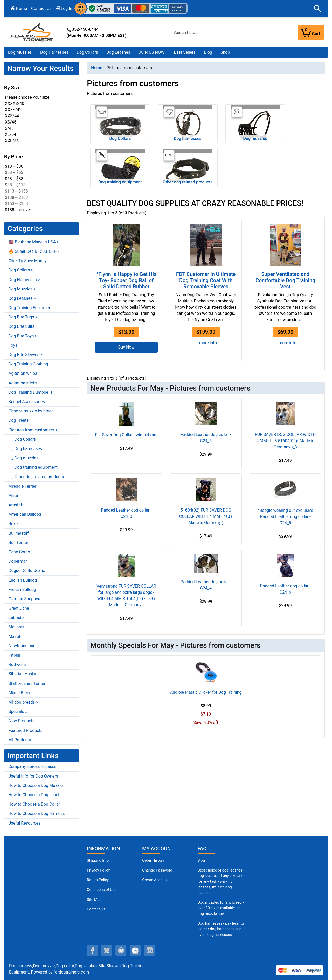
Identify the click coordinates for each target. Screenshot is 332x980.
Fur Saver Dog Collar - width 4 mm (126, 435)
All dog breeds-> (23, 702)
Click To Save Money (27, 261)
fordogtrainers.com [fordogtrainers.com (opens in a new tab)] (71, 972)
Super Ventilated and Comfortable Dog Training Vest (285, 280)
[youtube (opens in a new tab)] (135, 950)
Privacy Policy (98, 870)
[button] (317, 9)
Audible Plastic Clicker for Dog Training (206, 692)
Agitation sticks (23, 383)
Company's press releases (32, 767)
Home (19, 8)
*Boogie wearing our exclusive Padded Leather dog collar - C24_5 (285, 517)
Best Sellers (185, 52)
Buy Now (126, 347)
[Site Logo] (32, 32)
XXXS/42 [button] (13, 110)
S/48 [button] (9, 128)
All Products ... (22, 740)
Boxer (14, 524)
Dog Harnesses (54, 52)
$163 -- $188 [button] (16, 204)
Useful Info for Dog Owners (33, 776)
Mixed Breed (20, 693)
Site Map (94, 900)
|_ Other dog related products (36, 477)
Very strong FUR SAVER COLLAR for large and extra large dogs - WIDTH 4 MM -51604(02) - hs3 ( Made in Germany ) (126, 596)
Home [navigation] (97, 68)
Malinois (16, 627)
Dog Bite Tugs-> (23, 317)
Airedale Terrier (23, 486)
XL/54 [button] (11, 135)
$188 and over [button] (18, 210)
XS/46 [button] (11, 122)
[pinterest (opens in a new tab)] (121, 950)
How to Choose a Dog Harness (37, 814)
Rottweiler (18, 665)
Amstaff (16, 505)
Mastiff (15, 637)
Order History (153, 860)
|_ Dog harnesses (25, 449)
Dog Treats (19, 420)
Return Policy (98, 880)
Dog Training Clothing (28, 364)
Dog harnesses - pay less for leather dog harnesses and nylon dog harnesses (221, 929)
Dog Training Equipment (31, 308)
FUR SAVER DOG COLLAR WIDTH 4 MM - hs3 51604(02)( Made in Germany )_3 (285, 441)
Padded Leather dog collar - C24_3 (126, 513)
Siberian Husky (22, 674)
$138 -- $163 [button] (16, 197)
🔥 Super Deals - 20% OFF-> (34, 251)
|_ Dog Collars (22, 439)
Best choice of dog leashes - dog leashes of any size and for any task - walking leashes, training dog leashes (221, 882)
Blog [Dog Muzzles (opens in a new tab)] (201, 860)
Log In (64, 8)
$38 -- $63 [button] (14, 172)
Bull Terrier (18, 543)
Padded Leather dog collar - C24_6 (285, 589)
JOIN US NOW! (152, 52)
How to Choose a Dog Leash (34, 795)
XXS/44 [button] (12, 116)
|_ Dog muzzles (23, 458)
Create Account (155, 880)
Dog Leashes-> (22, 298)
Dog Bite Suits (22, 326)
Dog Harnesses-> (24, 280)
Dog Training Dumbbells (30, 392)
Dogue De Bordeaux (27, 571)
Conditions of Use (102, 890)
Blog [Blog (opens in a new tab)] (208, 52)
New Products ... (24, 721)
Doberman (18, 561)
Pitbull (14, 655)
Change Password (157, 870)
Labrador (17, 618)
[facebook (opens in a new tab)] (92, 950)
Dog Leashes (118, 52)
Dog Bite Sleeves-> (26, 355)
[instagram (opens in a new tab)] (149, 950)
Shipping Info (98, 860)
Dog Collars (87, 52)
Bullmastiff (19, 533)
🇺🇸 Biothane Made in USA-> (34, 242)
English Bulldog (23, 580)
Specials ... (19, 712)
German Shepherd (25, 599)
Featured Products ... (28, 730)
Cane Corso (19, 552)
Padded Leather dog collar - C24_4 (206, 585)
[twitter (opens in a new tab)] (107, 950)
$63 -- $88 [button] (14, 179)
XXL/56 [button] (12, 141)
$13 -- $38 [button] (14, 166)
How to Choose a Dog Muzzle (35, 785)
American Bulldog (25, 514)
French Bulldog (22, 590)
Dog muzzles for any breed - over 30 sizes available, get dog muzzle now (221, 908)
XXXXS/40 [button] (15, 103)
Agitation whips (23, 373)
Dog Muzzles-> (22, 289)
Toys (13, 345)
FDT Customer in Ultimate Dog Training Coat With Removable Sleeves (206, 280)
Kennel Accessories (27, 402)
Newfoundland (22, 646)
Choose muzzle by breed (31, 411)
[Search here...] (206, 32)
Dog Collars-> (21, 270)
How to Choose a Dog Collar (34, 804)
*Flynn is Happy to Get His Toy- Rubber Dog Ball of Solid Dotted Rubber (126, 280)
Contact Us (41, 8)
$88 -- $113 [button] (15, 185)
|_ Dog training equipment (33, 467)
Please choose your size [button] (27, 97)
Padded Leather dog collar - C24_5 (206, 438)
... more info (206, 343)
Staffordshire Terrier (27, 683)
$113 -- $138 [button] (16, 191)
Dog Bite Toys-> (23, 336)
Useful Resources (24, 823)
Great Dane (19, 608)
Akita (13, 496)
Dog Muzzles (20, 52)
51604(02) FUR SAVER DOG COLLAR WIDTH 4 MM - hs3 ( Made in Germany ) (206, 516)
